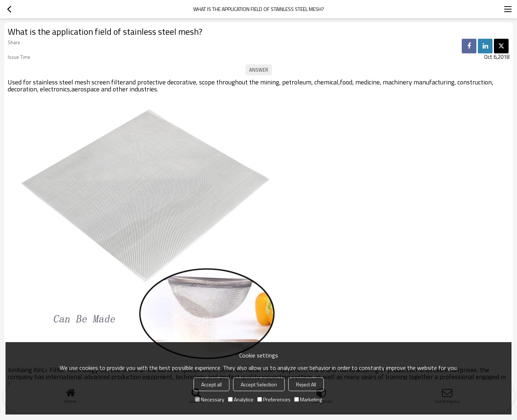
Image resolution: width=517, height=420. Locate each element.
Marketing (308, 399)
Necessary (210, 399)
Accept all (211, 384)
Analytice (241, 399)
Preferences (274, 399)
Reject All (306, 384)
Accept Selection (259, 384)
